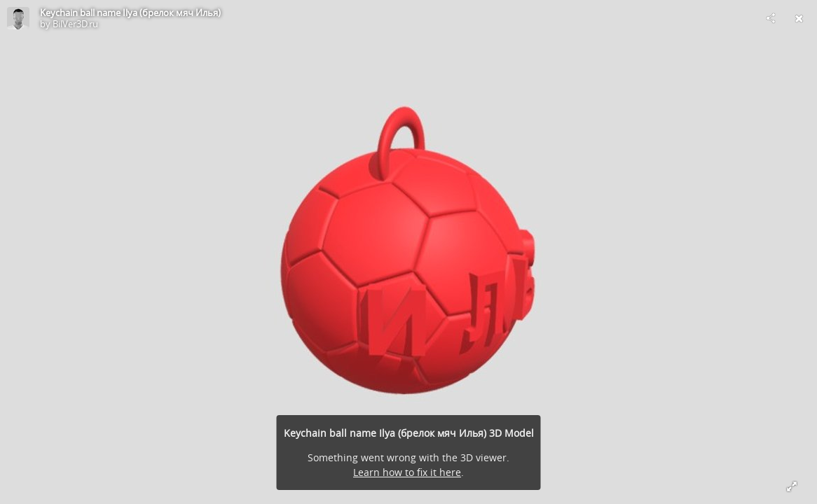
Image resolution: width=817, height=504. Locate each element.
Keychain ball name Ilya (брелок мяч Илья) (130, 13)
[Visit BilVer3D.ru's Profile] (18, 18)
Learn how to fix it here (407, 472)
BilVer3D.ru (75, 24)
